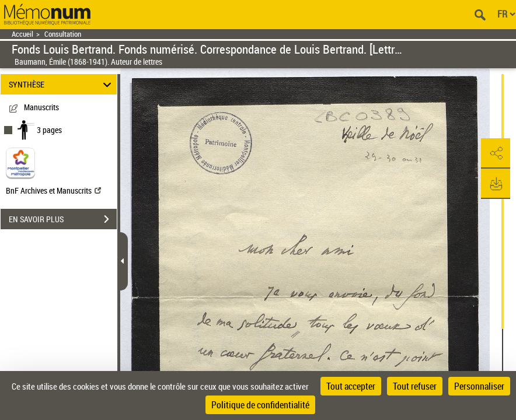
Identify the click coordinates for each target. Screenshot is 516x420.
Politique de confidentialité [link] (260, 405)
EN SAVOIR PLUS (63, 219)
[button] (496, 153)
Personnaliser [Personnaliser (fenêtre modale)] (479, 386)
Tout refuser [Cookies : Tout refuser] (415, 386)
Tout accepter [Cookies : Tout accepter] (351, 386)
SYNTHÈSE (62, 84)
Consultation (63, 34)
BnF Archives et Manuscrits (53, 190)
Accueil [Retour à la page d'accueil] (22, 34)
